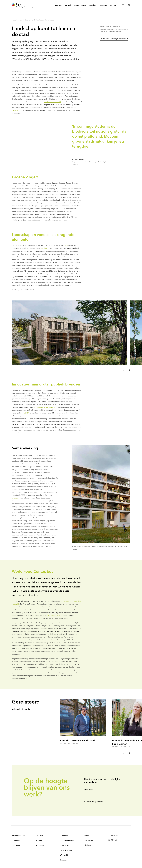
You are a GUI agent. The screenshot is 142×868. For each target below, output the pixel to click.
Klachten (87, 845)
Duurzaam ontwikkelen (113, 32)
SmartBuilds (65, 845)
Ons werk (40, 835)
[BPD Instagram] (116, 840)
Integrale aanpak (18, 835)
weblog (44, 248)
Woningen (40, 845)
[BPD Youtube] (112, 840)
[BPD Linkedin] (109, 840)
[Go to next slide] (129, 370)
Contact (87, 835)
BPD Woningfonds (67, 840)
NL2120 (26, 413)
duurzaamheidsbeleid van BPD (45, 407)
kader (66, 245)
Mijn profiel (88, 840)
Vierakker (15, 498)
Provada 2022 (17, 110)
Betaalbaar (16, 840)
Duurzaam (16, 845)
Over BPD (64, 835)
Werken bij (64, 855)
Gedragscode (65, 860)
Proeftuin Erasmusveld (52, 102)
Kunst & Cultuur (66, 850)
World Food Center (121, 29)
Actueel (39, 840)
